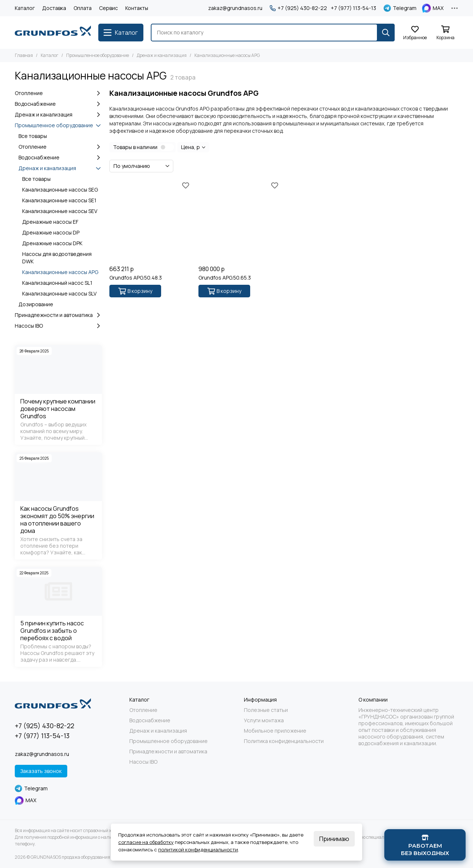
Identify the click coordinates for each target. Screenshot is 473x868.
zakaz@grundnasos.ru (235, 8)
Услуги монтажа (264, 720)
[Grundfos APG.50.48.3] (150, 221)
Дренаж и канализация (162, 55)
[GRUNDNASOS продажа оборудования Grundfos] (53, 33)
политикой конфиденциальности (198, 850)
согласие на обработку (146, 842)
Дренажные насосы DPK (52, 243)
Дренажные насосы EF (50, 222)
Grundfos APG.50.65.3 (225, 278)
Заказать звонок (41, 771)
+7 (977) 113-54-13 (353, 8)
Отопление (58, 93)
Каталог (25, 8)
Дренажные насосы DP (51, 232)
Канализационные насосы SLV (59, 293)
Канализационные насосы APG (60, 272)
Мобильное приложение (275, 731)
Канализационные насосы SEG (60, 190)
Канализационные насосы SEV (60, 211)
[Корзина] (445, 33)
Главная (24, 55)
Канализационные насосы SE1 (59, 200)
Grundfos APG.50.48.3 (136, 278)
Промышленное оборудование (98, 55)
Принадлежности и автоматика (58, 315)
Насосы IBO (58, 326)
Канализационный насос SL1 (57, 283)
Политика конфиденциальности (284, 741)
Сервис (108, 8)
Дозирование (36, 304)
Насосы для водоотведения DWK (57, 258)
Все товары (33, 136)
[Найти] (386, 33)
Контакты (137, 8)
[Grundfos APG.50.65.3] (239, 221)
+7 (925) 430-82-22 (298, 8)
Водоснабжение (58, 104)
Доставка (54, 8)
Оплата (83, 8)
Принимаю (334, 839)
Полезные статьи (266, 710)
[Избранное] (415, 33)
